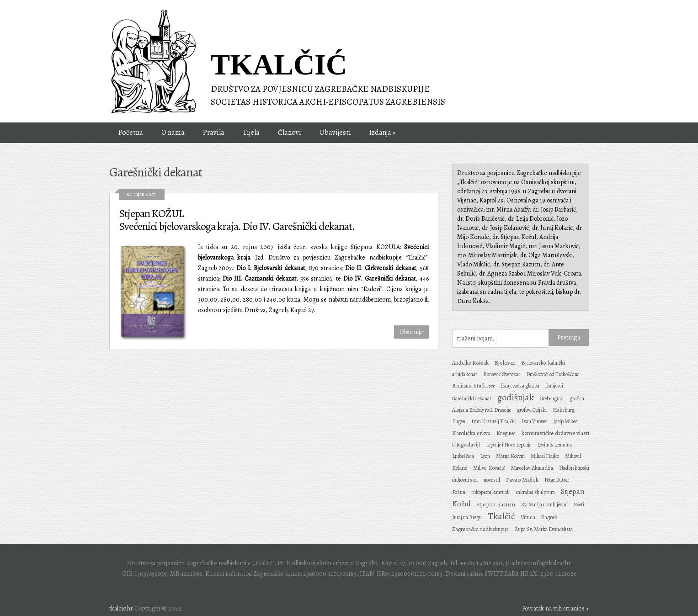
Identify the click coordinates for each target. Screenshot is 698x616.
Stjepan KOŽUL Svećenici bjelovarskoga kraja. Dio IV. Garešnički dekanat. (237, 220)
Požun (459, 492)
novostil (492, 480)
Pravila (214, 133)
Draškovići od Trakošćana (553, 374)
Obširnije (411, 332)
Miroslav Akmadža (532, 468)
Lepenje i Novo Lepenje (509, 445)
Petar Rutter (557, 480)
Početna (131, 133)
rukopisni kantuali (490, 492)
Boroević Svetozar (502, 374)
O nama (173, 133)
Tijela (251, 133)
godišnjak (516, 397)
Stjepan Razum (496, 504)
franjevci (554, 386)
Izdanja (383, 133)
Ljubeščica (463, 456)
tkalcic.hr (121, 608)
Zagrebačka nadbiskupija (480, 529)
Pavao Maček (522, 480)
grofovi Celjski (532, 410)
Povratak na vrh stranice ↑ (556, 608)
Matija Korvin (510, 456)
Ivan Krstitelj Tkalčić (493, 421)
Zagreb (549, 517)
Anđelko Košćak (470, 363)
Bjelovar (505, 363)
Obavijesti (335, 133)
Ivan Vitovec (534, 421)
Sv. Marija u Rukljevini (544, 504)
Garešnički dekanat (472, 398)
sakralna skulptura (535, 492)
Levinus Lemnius (554, 445)
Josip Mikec (565, 421)
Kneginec (506, 433)
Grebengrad (552, 398)
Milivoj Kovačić (489, 468)
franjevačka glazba (520, 386)
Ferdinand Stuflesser (473, 386)
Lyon (485, 456)
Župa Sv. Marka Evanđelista (544, 529)
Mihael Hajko (545, 456)
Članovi (290, 133)
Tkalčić (501, 516)
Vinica (528, 517)
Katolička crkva (471, 433)
